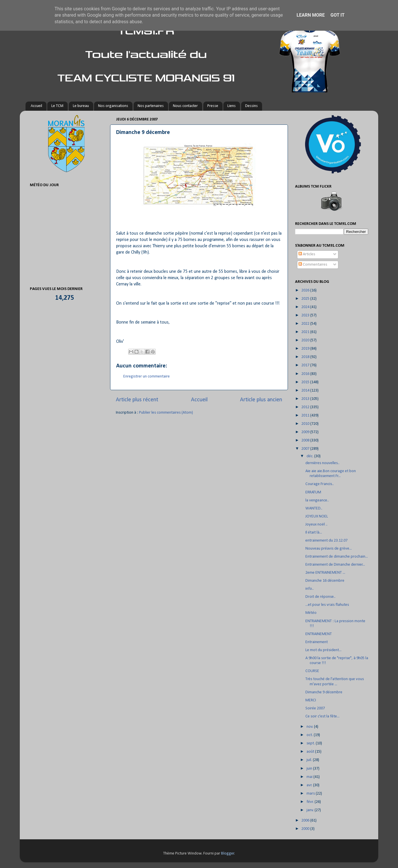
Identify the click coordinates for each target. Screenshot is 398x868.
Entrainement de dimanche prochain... (337, 557)
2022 (306, 324)
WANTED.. (314, 508)
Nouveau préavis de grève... (329, 549)
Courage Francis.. (320, 484)
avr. (310, 785)
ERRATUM (313, 492)
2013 (306, 399)
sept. (311, 743)
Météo (311, 613)
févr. (311, 802)
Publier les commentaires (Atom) (166, 413)
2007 (306, 449)
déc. (310, 456)
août (311, 752)
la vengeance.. (317, 500)
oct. (310, 735)
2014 (306, 391)
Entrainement (317, 642)
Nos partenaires (151, 106)
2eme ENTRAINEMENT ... (325, 573)
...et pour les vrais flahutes (327, 605)
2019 (306, 349)
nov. (310, 727)
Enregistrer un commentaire (147, 376)
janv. (311, 810)
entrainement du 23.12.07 (326, 541)
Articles (307, 254)
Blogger (228, 854)
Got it (337, 15)
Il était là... (314, 533)
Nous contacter (185, 106)
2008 (306, 440)
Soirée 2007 (315, 708)
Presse (213, 106)
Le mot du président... (323, 650)
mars (311, 794)
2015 (306, 382)
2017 (306, 365)
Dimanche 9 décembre (324, 692)
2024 (306, 307)
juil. (310, 760)
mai (310, 777)
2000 (306, 829)
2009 (306, 432)
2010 (306, 424)
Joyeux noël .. (316, 525)
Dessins (251, 106)
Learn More (311, 15)
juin (310, 769)
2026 (306, 290)
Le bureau (81, 106)
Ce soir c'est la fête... (322, 716)
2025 (306, 299)
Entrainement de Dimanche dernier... (335, 565)
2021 (306, 332)
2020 (306, 340)
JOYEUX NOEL (317, 516)
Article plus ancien (261, 400)
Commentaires (313, 265)
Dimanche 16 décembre (325, 581)
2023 (306, 315)
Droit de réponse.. (320, 597)
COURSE (312, 671)
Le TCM (57, 106)
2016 (306, 374)
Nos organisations (113, 106)
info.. (310, 589)
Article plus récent (137, 400)
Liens (232, 106)
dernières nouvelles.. (322, 463)
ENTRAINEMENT (319, 634)
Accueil (36, 106)
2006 (306, 821)
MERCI (311, 700)
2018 (306, 357)
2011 (306, 415)
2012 (306, 407)
